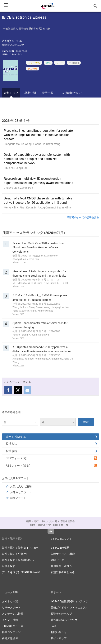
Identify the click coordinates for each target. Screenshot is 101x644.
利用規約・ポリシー (63, 566)
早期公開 (30, 93)
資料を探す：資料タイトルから (21, 548)
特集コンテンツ (11, 632)
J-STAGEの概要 (60, 548)
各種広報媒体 (10, 638)
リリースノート (11, 607)
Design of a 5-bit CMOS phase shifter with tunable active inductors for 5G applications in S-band (38, 200)
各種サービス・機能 (63, 554)
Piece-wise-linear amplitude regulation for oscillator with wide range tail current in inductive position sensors (39, 135)
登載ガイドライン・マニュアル (69, 607)
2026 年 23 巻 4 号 (16, 121)
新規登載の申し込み (63, 572)
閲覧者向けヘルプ (61, 614)
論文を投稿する (51, 437)
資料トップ (11, 93)
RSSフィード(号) (51, 458)
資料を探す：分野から (15, 554)
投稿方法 (51, 444)
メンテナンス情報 (13, 614)
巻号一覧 (48, 93)
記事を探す (9, 566)
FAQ (53, 626)
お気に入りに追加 (21, 486)
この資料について (71, 93)
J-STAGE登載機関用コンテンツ (69, 601)
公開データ (57, 560)
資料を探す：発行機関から (18, 560)
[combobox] (20, 422)
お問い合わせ (59, 632)
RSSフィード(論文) (51, 465)
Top (51, 531)
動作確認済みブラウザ (64, 620)
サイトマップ (59, 638)
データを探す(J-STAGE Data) (21, 572)
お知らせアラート (21, 492)
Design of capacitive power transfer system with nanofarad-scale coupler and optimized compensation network (37, 159)
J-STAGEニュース (13, 626)
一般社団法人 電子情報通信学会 (21, 29)
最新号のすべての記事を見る (83, 217)
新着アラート (18, 498)
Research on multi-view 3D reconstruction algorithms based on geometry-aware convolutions (38, 181)
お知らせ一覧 (10, 601)
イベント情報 (10, 620)
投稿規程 (51, 451)
